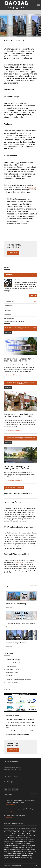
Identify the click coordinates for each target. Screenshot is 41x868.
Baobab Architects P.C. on (15, 828)
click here (32, 188)
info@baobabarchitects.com (17, 782)
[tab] (21, 275)
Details (32, 295)
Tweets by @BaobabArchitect (14, 823)
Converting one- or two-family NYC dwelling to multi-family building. (19, 415)
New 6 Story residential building (16, 815)
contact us (18, 562)
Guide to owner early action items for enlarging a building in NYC (20, 360)
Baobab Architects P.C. (18, 866)
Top (34, 866)
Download (8, 333)
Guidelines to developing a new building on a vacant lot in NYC (17, 467)
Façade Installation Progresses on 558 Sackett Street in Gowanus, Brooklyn (21, 801)
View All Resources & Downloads (18, 493)
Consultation (13, 253)
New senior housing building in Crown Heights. (21, 809)
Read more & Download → (14, 375)
